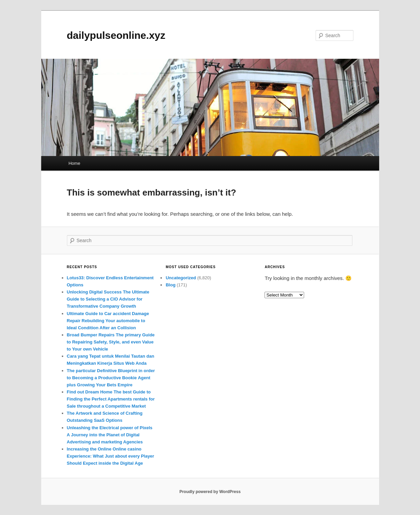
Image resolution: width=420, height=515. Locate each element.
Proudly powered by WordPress (210, 492)
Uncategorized (181, 278)
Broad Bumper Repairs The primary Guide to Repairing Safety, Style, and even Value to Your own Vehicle (111, 342)
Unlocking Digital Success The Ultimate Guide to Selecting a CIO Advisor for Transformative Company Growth (108, 299)
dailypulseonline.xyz (116, 35)
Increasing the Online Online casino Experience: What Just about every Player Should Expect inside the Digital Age (111, 456)
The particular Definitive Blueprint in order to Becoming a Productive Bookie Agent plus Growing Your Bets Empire (111, 378)
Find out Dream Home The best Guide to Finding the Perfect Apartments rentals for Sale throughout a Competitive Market (111, 399)
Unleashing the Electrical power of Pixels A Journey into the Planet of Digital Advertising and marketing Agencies (110, 435)
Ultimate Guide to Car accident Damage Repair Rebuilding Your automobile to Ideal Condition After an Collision (108, 321)
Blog (170, 285)
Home (75, 163)
